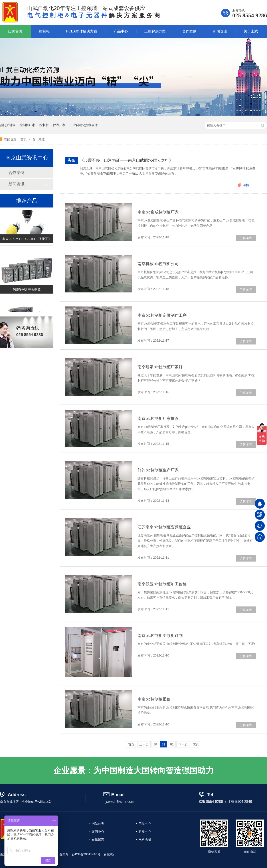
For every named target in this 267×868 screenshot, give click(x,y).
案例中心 (98, 832)
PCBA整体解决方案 (82, 31)
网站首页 (98, 824)
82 (172, 744)
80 (155, 744)
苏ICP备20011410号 (86, 854)
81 (164, 744)
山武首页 (15, 31)
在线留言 (98, 840)
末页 (196, 744)
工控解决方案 (155, 31)
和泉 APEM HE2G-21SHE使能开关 (27, 240)
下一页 (183, 744)
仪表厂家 (59, 125)
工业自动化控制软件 (84, 125)
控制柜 (44, 31)
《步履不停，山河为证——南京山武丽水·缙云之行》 (126, 160)
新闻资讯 (220, 31)
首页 (24, 139)
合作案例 (189, 31)
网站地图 (145, 840)
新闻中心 (145, 832)
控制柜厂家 (27, 125)
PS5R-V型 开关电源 (27, 290)
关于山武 (251, 31)
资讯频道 (38, 139)
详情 (246, 185)
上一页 (144, 744)
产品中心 (121, 31)
